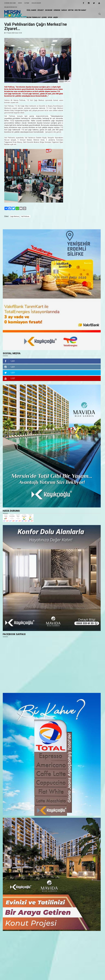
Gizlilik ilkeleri (36, 3)
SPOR (50, 17)
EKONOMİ (49, 10)
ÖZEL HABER (31, 10)
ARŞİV (56, 17)
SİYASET (41, 10)
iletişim (27, 3)
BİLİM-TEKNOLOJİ (34, 17)
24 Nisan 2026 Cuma (10, 3)
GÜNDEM (57, 10)
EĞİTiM (71, 10)
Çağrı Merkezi (15, 216)
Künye (20, 3)
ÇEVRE (44, 17)
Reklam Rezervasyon (11, 7)
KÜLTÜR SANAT (80, 10)
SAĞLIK (64, 10)
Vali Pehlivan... (26, 216)
